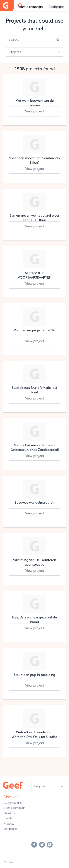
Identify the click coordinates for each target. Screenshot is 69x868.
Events (8, 818)
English (39, 786)
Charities (9, 813)
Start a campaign (30, 7)
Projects (15, 52)
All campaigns (13, 803)
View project (35, 111)
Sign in (58, 7)
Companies (10, 829)
